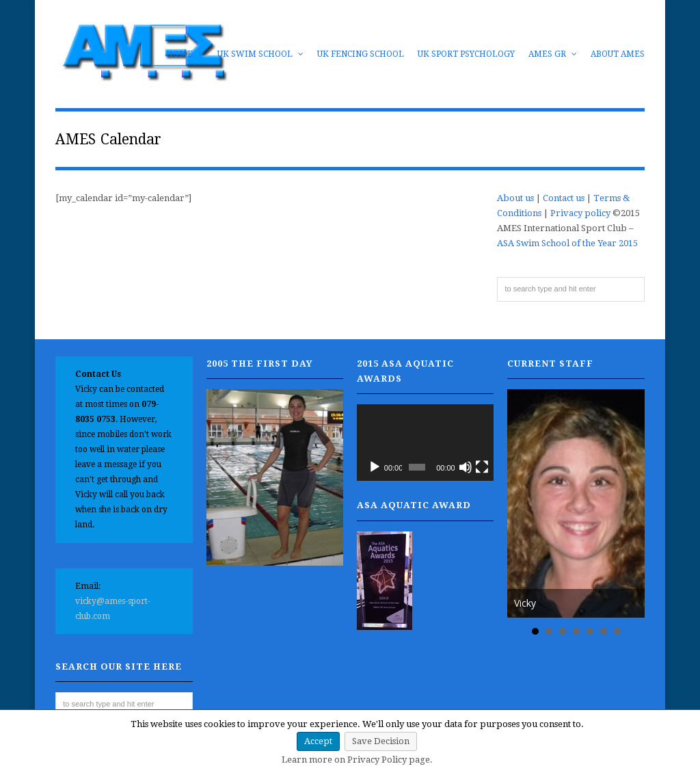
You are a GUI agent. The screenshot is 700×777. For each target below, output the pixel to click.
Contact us (564, 198)
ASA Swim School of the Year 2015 (567, 243)
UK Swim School (260, 54)
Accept (318, 741)
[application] (425, 443)
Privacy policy (580, 213)
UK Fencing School (361, 54)
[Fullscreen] (482, 467)
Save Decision (381, 741)
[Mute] (466, 467)
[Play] (375, 467)
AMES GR (553, 54)
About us (515, 198)
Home (185, 54)
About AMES (618, 54)
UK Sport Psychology (466, 54)
